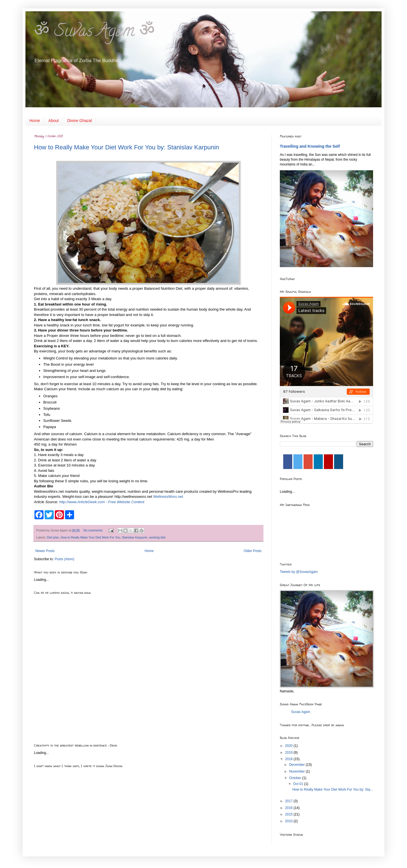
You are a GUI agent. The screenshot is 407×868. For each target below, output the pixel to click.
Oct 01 (299, 784)
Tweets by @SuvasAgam (299, 572)
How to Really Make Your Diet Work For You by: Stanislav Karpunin (126, 147)
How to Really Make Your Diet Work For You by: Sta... (333, 790)
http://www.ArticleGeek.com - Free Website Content (102, 502)
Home (35, 121)
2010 (289, 821)
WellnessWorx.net (168, 497)
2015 (289, 814)
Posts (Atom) (64, 559)
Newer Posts (45, 551)
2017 (289, 801)
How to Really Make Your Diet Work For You (90, 537)
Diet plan (53, 537)
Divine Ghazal (80, 121)
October (296, 778)
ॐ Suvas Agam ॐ (94, 32)
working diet (157, 537)
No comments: (94, 530)
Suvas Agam (301, 712)
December (297, 765)
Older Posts (253, 551)
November (297, 771)
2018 (289, 759)
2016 (289, 808)
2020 (289, 746)
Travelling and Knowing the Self (310, 146)
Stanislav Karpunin (135, 537)
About (54, 121)
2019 (289, 753)
